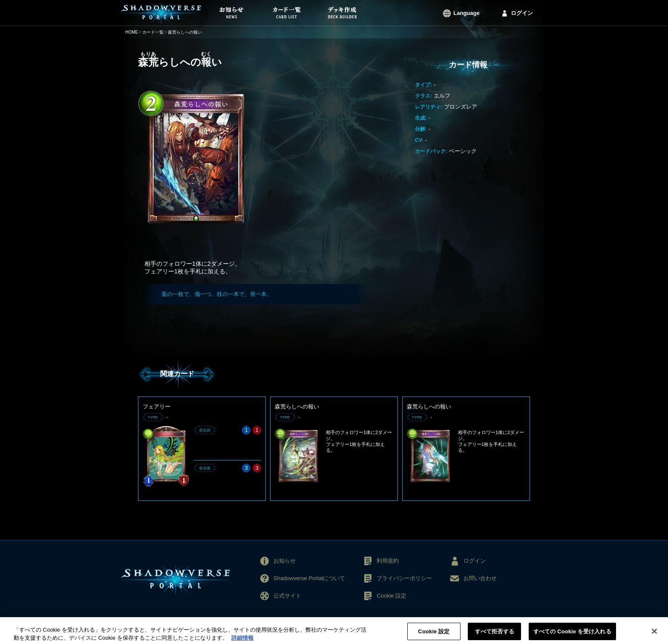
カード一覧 (153, 32)
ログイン (522, 13)
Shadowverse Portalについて (309, 578)
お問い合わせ (480, 578)
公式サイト (287, 596)
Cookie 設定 (392, 596)
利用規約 (388, 561)
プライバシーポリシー (404, 578)
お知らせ (285, 561)
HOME (132, 32)
